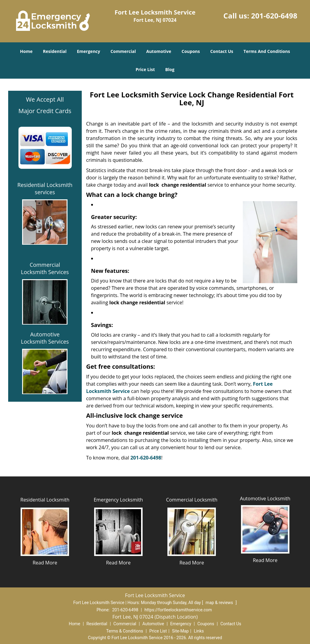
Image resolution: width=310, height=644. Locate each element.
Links (199, 631)
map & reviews (220, 603)
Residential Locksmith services (45, 188)
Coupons (191, 51)
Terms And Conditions (267, 51)
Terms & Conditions (125, 631)
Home (26, 51)
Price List (145, 69)
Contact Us (222, 51)
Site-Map (180, 631)
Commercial (123, 51)
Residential (55, 51)
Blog (170, 69)
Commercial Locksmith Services (45, 268)
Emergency (89, 51)
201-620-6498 (274, 16)
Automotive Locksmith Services (45, 338)
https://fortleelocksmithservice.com (178, 610)
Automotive (159, 51)
